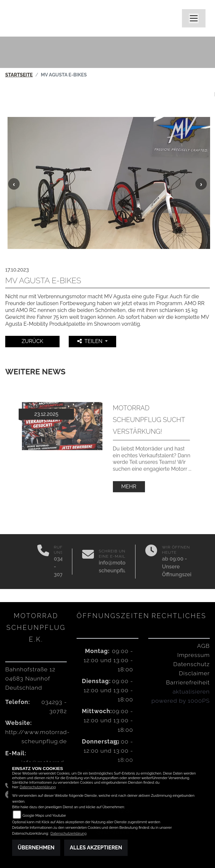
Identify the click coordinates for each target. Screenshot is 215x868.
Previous (14, 184)
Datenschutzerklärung (38, 787)
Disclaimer (194, 673)
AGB (203, 646)
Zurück (32, 341)
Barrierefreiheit (188, 682)
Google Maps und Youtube (44, 816)
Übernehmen (36, 848)
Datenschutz (192, 664)
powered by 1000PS (181, 701)
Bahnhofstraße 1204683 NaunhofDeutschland (30, 678)
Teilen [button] (90, 341)
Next (201, 184)
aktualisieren (191, 691)
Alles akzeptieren (96, 848)
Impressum (194, 655)
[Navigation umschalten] (194, 18)
